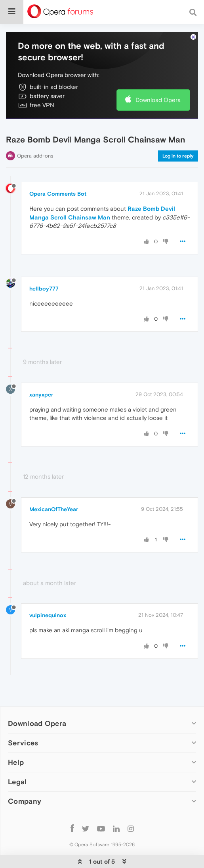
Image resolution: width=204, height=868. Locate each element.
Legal (17, 782)
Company (25, 801)
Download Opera (158, 100)
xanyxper (41, 395)
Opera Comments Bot (58, 194)
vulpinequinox (48, 615)
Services (23, 743)
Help (16, 762)
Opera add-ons (35, 156)
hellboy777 (44, 289)
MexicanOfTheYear (54, 509)
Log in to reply (178, 156)
